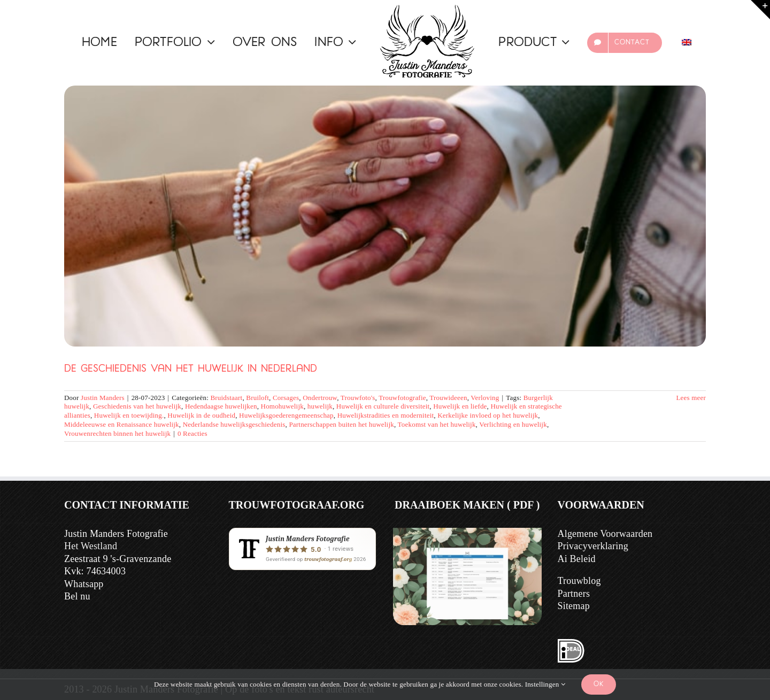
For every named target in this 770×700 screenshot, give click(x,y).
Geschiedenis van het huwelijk (137, 406)
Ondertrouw (320, 398)
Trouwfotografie (402, 398)
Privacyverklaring (593, 546)
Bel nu (77, 596)
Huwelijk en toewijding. (129, 415)
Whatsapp (84, 584)
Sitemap (574, 606)
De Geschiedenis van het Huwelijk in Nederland (191, 369)
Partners (574, 594)
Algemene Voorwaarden (605, 534)
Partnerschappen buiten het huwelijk (341, 424)
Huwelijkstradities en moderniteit (386, 415)
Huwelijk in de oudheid (201, 415)
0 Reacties (192, 433)
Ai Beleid (577, 559)
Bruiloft (257, 398)
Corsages (286, 398)
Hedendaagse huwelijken (221, 406)
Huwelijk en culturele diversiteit (383, 406)
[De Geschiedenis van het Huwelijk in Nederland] (385, 216)
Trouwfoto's (358, 398)
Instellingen (545, 684)
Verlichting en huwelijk (513, 424)
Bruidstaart (226, 398)
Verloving (485, 398)
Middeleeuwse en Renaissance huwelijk (122, 424)
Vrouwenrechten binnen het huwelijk (117, 433)
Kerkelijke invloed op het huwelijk (488, 415)
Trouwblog (579, 581)
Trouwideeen (448, 398)
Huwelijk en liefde (460, 406)
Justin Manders (103, 398)
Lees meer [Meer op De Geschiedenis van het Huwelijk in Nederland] (691, 398)
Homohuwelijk (282, 406)
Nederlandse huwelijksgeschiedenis (234, 424)
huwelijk (320, 406)
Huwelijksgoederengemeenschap (286, 415)
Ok (599, 684)
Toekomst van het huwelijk (437, 424)
